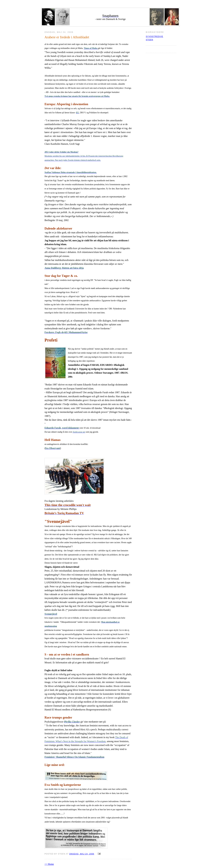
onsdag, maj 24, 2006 (82, 854)
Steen (149, 40)
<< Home (49, 864)
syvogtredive (154, 36)
